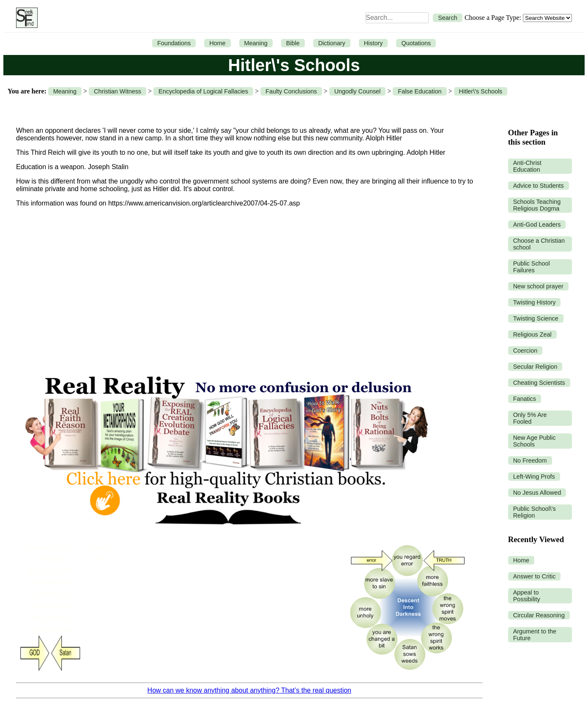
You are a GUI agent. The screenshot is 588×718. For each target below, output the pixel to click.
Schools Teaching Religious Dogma (537, 205)
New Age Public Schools (535, 441)
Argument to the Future (535, 635)
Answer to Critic (535, 576)
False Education (420, 91)
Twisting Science (536, 318)
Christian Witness (118, 91)
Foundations (174, 43)
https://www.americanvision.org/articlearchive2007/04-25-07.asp (204, 203)
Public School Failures (532, 267)
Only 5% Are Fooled (530, 418)
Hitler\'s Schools (481, 91)
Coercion (525, 351)
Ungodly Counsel (358, 91)
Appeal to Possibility (527, 596)
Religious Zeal (532, 334)
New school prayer (538, 286)
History (373, 43)
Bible (293, 43)
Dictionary (332, 43)
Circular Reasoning (539, 615)
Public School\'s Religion (535, 512)
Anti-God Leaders (537, 225)
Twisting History (535, 302)
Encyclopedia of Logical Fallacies (203, 91)
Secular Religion (535, 367)
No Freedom (530, 460)
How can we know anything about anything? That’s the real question (249, 690)
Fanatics (525, 399)
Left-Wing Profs (534, 477)
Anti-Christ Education (527, 166)
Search (448, 18)
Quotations (416, 43)
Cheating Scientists (539, 383)
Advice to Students (539, 186)
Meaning (256, 43)
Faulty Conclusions (291, 91)
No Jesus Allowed (537, 493)
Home (217, 43)
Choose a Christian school (539, 244)
